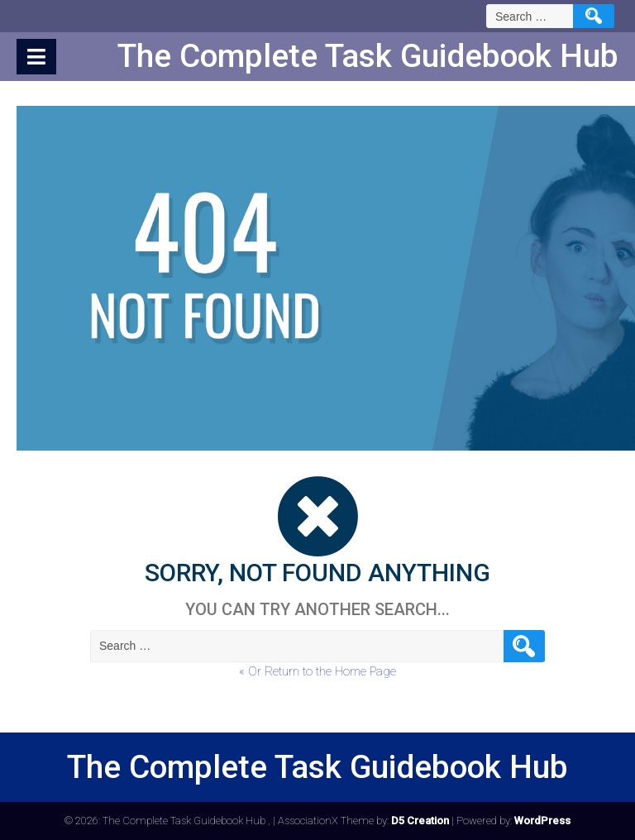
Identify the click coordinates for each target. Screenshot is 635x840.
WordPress (542, 821)
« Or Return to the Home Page (317, 671)
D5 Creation (420, 821)
